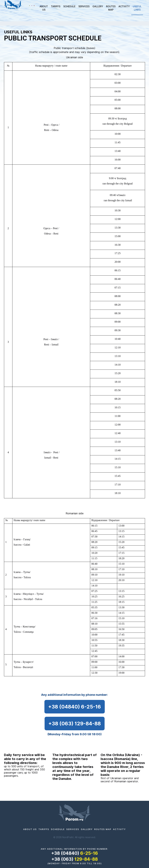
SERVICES (84, 6)
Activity (124, 6)
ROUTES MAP (111, 8)
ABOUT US (44, 8)
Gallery (98, 6)
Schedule (69, 6)
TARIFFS (56, 6)
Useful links (137, 8)
